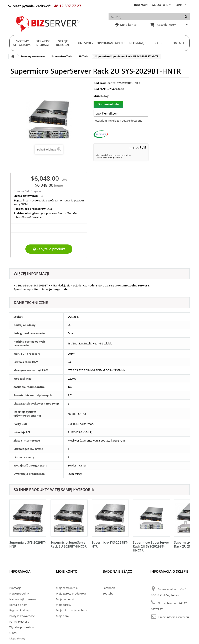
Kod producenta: (105, 83)
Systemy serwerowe (22, 43)
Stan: (97, 96)
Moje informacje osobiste (72, 610)
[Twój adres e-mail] (121, 113)
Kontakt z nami (19, 605)
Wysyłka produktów (22, 627)
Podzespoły (84, 43)
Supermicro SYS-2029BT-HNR (28, 544)
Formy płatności (19, 622)
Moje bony (63, 616)
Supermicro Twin (62, 56)
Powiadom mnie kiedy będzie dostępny (118, 121)
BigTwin (83, 56)
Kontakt (142, 5)
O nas (13, 633)
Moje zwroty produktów (71, 593)
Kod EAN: (100, 89)
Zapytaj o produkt (49, 249)
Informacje (137, 43)
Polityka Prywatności (22, 616)
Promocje (15, 588)
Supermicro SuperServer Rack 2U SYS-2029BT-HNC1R (151, 546)
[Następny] (185, 523)
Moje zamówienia (67, 588)
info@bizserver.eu (178, 617)
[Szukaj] (186, 17)
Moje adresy (64, 605)
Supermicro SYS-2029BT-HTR (110, 544)
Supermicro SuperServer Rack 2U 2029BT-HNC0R (69, 544)
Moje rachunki (65, 599)
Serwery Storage (43, 43)
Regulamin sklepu (20, 610)
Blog (158, 43)
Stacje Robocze (63, 43)
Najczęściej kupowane (23, 599)
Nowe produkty (19, 593)
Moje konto (128, 25)
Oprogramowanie (111, 43)
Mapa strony (17, 638)
